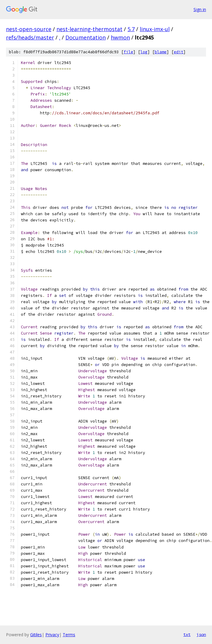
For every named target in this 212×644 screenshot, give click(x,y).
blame (161, 52)
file (128, 52)
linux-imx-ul (155, 29)
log (144, 52)
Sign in (200, 9)
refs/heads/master (30, 37)
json (201, 634)
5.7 (131, 29)
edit (179, 52)
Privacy (52, 635)
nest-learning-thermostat (89, 29)
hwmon (120, 37)
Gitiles (36, 635)
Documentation (86, 37)
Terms (69, 635)
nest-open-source (29, 29)
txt (187, 634)
